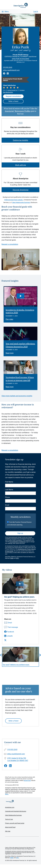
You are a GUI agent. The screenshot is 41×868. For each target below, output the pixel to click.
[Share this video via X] (11, 640)
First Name (9, 482)
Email (7, 505)
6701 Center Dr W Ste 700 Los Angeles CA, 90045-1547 (18, 759)
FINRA (12, 558)
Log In (36, 11)
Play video (9, 319)
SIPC (18, 558)
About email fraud (10, 827)
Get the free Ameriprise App (22, 842)
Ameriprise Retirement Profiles (18, 111)
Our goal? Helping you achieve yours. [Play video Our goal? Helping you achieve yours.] (16, 665)
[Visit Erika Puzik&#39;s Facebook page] (6, 766)
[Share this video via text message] (11, 627)
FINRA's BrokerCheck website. (14, 200)
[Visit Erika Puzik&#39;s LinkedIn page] (10, 766)
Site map (8, 831)
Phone (7, 497)
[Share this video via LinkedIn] (11, 636)
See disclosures (8, 92)
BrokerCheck (27, 781)
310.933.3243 (8, 67)
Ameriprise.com (10, 807)
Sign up (20, 533)
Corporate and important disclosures (16, 811)
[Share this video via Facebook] (11, 632)
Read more (10, 353)
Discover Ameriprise (21, 190)
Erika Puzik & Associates (21, 59)
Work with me (20, 165)
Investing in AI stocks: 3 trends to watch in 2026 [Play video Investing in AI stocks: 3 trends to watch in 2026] (20, 311)
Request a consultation (10, 244)
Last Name (9, 490)
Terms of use (9, 819)
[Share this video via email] (11, 623)
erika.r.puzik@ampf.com (11, 70)
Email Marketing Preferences (18, 542)
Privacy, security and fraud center (15, 823)
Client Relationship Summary (21, 202)
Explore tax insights (20, 140)
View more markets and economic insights (17, 396)
